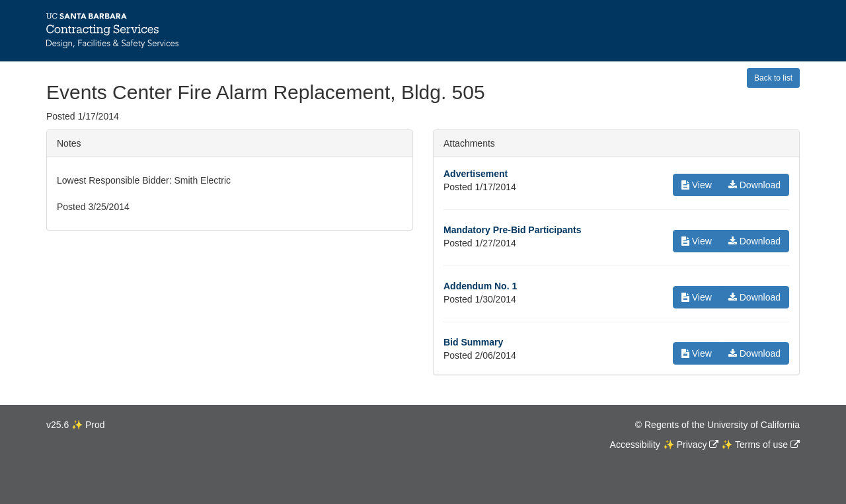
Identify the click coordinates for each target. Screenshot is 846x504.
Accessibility (635, 445)
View (697, 185)
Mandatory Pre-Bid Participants (513, 230)
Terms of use (761, 445)
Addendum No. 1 (480, 286)
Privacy (692, 445)
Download (754, 185)
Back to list (773, 78)
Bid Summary (473, 342)
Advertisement (476, 174)
